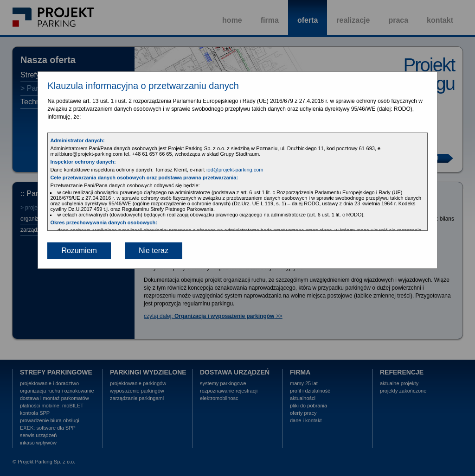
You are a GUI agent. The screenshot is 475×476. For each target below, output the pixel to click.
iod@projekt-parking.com (235, 170)
